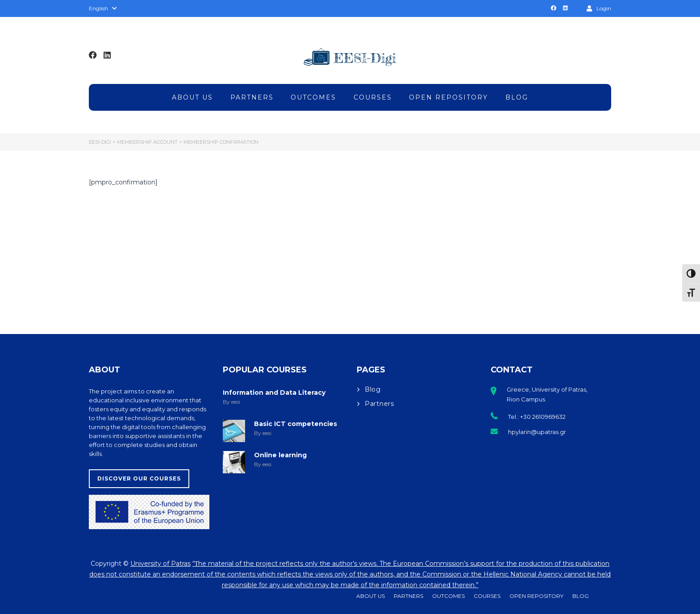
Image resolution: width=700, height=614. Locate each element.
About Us (192, 97)
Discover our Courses (139, 478)
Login (599, 8)
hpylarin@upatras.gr (537, 432)
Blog (517, 97)
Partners (252, 97)
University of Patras (160, 564)
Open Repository (448, 97)
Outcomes (313, 97)
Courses (373, 97)
